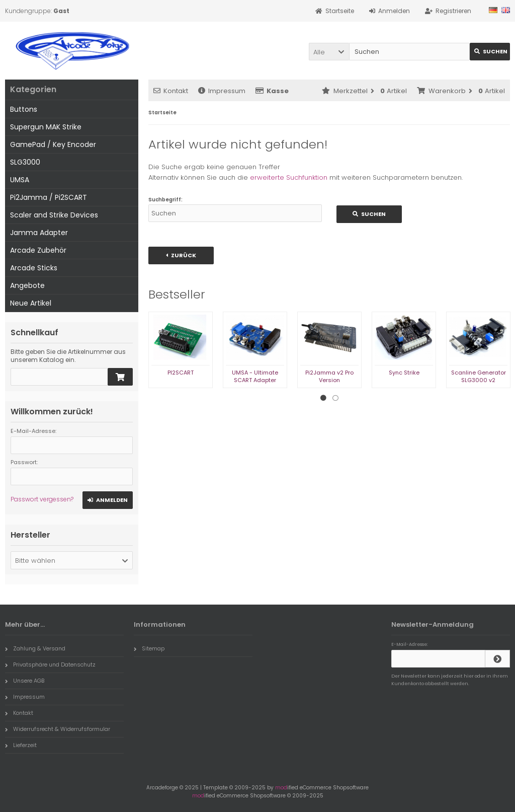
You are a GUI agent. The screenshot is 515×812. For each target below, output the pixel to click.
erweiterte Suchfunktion (289, 177)
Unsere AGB (25, 681)
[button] (329, 52)
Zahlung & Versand (35, 648)
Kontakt (171, 91)
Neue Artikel (31, 303)
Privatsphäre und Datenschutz (50, 665)
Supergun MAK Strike (46, 127)
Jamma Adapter (39, 233)
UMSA (20, 180)
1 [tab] (323, 398)
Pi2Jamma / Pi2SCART (49, 197)
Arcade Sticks (34, 268)
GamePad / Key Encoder (53, 144)
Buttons (24, 109)
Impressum (222, 91)
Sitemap (149, 648)
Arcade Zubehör (38, 250)
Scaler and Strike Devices (54, 215)
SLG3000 (25, 162)
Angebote (27, 285)
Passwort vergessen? (42, 499)
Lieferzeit (21, 745)
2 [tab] (335, 398)
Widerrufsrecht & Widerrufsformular (58, 729)
